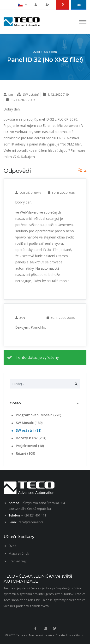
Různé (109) (23, 453)
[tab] (45, 403)
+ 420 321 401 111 (34, 515)
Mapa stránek (19, 553)
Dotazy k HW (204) (28, 438)
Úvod (36, 52)
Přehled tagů (18, 561)
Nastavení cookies (42, 635)
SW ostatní (51, 52)
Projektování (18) (27, 446)
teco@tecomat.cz (31, 522)
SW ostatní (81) (26, 430)
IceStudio (78, 635)
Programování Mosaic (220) (36, 415)
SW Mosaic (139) (27, 423)
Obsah (15, 403)
